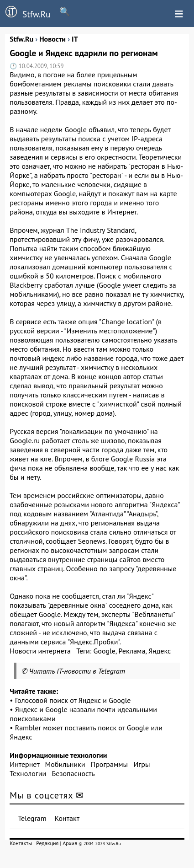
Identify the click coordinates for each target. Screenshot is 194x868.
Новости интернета (40, 651)
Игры (142, 764)
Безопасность (73, 773)
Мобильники (65, 764)
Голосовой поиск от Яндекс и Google (73, 700)
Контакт (67, 818)
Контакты (21, 843)
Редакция (47, 843)
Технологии (28, 773)
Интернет (24, 764)
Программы (109, 764)
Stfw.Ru (25, 13)
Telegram (32, 818)
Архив (70, 843)
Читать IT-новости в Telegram (77, 671)
